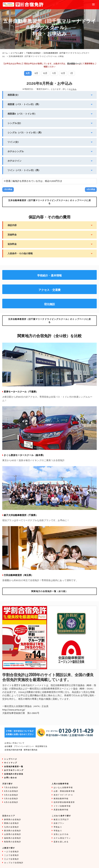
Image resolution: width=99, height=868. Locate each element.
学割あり (58, 831)
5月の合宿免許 (11, 799)
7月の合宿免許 (11, 788)
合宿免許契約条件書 (13, 750)
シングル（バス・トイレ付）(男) (25, 133)
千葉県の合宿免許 (33, 53)
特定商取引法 (41, 746)
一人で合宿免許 (12, 852)
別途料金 (12, 235)
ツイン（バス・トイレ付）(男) (23, 170)
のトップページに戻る (49, 202)
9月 (36, 73)
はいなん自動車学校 (63, 788)
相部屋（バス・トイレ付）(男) (23, 104)
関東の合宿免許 (12, 823)
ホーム (5, 53)
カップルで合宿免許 (14, 863)
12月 (63, 73)
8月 (28, 73)
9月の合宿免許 (11, 795)
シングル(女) (14, 123)
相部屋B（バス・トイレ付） (22, 114)
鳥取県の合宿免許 (13, 842)
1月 (71, 73)
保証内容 (12, 225)
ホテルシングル (16, 151)
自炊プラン (59, 823)
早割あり (58, 827)
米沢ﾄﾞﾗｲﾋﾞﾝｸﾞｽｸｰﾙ (63, 795)
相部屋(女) (13, 95)
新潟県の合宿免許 (13, 831)
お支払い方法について (15, 743)
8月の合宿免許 (11, 791)
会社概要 (8, 746)
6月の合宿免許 (11, 802)
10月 (45, 73)
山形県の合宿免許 (13, 834)
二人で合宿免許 (12, 855)
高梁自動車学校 (61, 810)
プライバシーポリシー (24, 746)
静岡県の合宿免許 (13, 820)
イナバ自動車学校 (62, 806)
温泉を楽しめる (61, 842)
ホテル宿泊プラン (62, 838)
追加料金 (12, 244)
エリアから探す (17, 53)
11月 (54, 73)
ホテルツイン (15, 161)
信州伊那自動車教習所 (64, 802)
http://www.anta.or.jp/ (14, 710)
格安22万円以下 (61, 820)
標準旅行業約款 (31, 750)
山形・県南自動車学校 (64, 791)
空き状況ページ (74, 64)
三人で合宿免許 (12, 859)
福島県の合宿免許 (13, 838)
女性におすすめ (61, 834)
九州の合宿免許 (12, 827)
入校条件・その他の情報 (20, 253)
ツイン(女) (13, 142)
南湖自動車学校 (61, 799)
